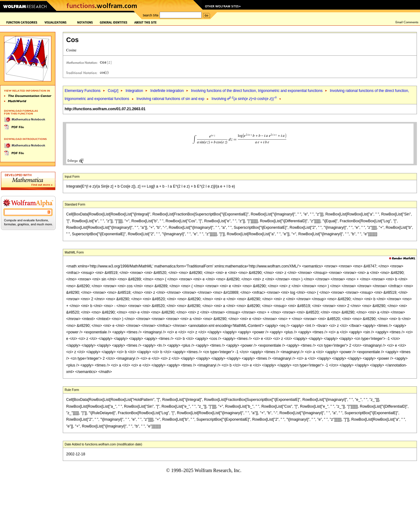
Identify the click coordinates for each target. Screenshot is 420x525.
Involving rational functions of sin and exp (170, 99)
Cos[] (113, 91)
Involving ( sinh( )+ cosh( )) (244, 99)
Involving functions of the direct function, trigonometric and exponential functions (257, 91)
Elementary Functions (83, 91)
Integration (134, 91)
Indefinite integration (167, 91)
